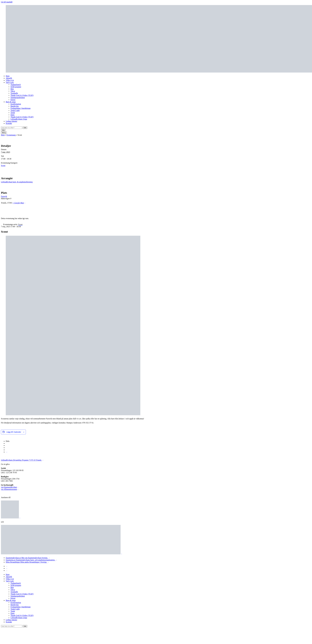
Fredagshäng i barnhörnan (21, 108)
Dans (13, 115)
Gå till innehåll (7, 2)
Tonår (13, 113)
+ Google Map (18, 203)
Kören (13, 100)
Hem (8, 76)
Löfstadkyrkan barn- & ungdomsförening (17, 182)
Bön (12, 89)
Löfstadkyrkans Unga (19, 119)
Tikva (13, 91)
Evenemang (11, 135)
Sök (25, 128)
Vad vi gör (10, 82)
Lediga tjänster (11, 121)
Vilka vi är (10, 80)
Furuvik (4, 196)
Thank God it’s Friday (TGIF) (22, 95)
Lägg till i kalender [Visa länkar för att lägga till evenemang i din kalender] (14, 432)
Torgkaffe (14, 93)
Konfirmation (16, 104)
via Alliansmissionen (9, 489)
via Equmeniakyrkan (9, 487)
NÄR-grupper (16, 87)
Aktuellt (9, 78)
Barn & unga (11, 102)
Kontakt (9, 123)
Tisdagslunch (16, 85)
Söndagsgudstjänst (18, 97)
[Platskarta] (298, 201)
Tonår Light (15, 110)
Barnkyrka (15, 106)
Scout (3, 165)
